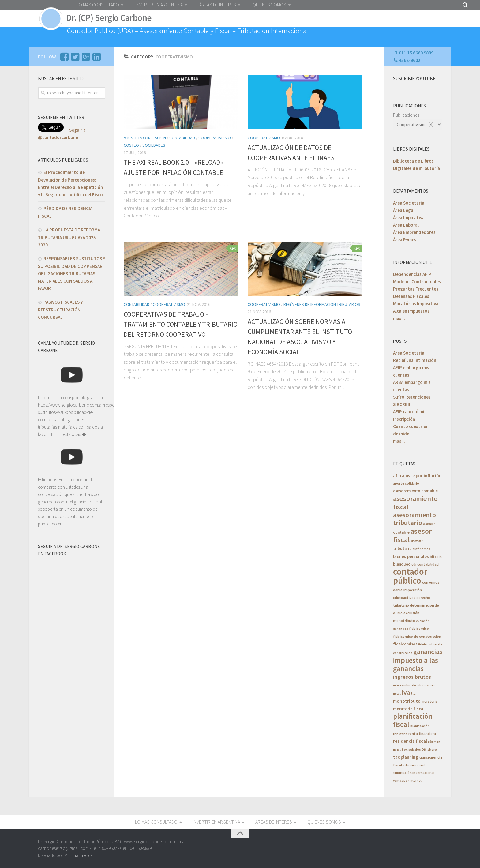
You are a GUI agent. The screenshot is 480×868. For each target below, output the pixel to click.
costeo (131, 145)
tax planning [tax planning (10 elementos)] (406, 757)
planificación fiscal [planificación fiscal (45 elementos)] (413, 720)
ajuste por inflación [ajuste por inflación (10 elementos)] (422, 476)
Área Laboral (406, 225)
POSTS (400, 341)
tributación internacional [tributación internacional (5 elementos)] (414, 773)
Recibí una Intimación (415, 360)
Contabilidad (182, 138)
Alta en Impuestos (411, 311)
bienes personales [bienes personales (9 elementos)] (411, 556)
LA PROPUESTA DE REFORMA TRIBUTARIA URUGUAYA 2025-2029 (69, 237)
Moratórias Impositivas (417, 304)
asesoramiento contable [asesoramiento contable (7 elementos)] (415, 491)
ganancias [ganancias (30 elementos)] (428, 652)
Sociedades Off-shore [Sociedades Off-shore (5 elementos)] (419, 749)
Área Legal (404, 210)
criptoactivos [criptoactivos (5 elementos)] (404, 597)
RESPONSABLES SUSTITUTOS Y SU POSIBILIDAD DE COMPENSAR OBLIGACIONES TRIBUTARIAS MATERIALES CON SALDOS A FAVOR (72, 273)
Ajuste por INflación (145, 138)
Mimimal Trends (78, 855)
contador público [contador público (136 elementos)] (410, 576)
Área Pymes (405, 240)
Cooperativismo (215, 138)
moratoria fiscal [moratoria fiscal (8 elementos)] (409, 709)
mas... (399, 318)
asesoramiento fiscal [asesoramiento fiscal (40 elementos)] (415, 503)
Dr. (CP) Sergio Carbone (109, 18)
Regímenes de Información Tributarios (322, 304)
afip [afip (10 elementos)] (397, 476)
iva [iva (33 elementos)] (406, 692)
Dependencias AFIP (412, 274)
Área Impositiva (409, 218)
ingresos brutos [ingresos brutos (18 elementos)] (412, 677)
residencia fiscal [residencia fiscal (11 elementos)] (410, 741)
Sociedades (154, 145)
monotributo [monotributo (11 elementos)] (407, 701)
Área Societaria (409, 203)
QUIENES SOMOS (269, 5)
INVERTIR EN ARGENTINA (159, 5)
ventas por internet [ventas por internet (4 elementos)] (407, 781)
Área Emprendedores (414, 232)
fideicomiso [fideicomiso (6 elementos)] (419, 628)
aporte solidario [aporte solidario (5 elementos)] (406, 483)
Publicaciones (406, 115)
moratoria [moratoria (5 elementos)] (429, 701)
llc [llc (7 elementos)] (413, 693)
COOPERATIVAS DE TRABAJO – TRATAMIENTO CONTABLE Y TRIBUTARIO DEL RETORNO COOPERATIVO (181, 324)
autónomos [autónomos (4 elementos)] (421, 549)
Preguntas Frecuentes (416, 289)
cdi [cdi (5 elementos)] (414, 564)
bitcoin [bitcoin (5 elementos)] (436, 556)
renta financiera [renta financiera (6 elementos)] (422, 733)
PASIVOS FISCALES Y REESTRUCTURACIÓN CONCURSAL (60, 310)
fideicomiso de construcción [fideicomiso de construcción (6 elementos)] (417, 636)
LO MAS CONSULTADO (98, 5)
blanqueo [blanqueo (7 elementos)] (402, 564)
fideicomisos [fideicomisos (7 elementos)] (405, 644)
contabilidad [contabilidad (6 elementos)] (428, 564)
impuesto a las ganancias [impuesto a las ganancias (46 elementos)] (416, 664)
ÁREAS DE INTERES (218, 5)
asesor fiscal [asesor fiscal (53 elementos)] (412, 535)
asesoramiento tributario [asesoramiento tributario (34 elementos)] (414, 519)
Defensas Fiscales (411, 296)
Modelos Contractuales (417, 282)
